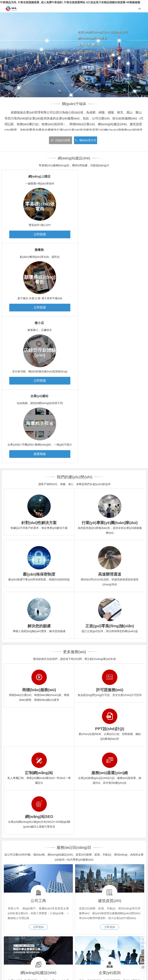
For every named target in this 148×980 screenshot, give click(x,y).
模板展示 (24, 904)
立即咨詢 (87, 67)
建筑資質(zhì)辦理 (16, 910)
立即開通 (38, 234)
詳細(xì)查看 (60, 140)
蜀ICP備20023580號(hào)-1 (74, 963)
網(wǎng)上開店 (37, 176)
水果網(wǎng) (128, 864)
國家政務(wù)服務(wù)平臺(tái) (20, 872)
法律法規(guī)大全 (92, 864)
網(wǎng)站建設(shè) (18, 899)
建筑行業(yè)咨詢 (29, 910)
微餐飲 (110, 176)
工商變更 (38, 894)
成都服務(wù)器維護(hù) (20, 864)
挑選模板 (110, 307)
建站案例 (11, 904)
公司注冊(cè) (13, 894)
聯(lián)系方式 (86, 140)
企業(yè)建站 (110, 250)
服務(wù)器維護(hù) (44, 910)
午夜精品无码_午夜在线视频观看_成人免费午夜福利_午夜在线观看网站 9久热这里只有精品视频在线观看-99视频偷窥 (70, 2)
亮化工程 (56, 864)
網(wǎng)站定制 (42, 904)
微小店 (37, 250)
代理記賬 (24, 894)
